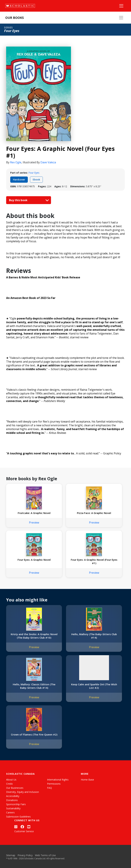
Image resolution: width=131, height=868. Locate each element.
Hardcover (19, 180)
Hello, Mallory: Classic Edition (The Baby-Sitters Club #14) (34, 686)
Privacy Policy (25, 855)
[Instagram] (16, 827)
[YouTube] (29, 827)
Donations (12, 800)
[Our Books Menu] (121, 18)
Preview (34, 523)
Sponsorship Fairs (16, 804)
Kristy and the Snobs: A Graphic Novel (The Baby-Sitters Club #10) (34, 636)
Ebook (36, 180)
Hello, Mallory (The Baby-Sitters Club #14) (94, 636)
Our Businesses (15, 788)
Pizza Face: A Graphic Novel (94, 513)
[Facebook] (22, 827)
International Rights (58, 780)
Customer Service (24, 831)
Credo (9, 784)
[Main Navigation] (121, 6)
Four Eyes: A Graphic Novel (34, 560)
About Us (11, 780)
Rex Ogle (16, 162)
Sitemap (11, 855)
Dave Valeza (48, 162)
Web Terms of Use (45, 855)
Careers (10, 812)
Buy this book (28, 200)
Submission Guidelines (18, 817)
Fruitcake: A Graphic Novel (34, 513)
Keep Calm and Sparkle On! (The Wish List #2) (94, 686)
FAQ (49, 788)
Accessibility (13, 796)
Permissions (54, 784)
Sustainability (13, 808)
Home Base (87, 780)
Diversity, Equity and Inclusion (23, 792)
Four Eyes (34, 173)
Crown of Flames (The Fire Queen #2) (34, 734)
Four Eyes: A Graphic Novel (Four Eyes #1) (94, 561)
